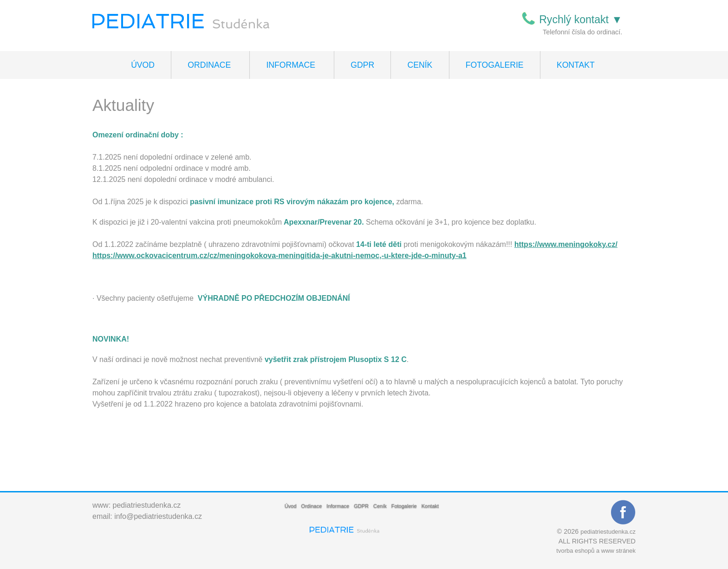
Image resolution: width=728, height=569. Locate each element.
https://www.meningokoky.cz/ (566, 244)
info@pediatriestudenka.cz (158, 516)
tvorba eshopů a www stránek (596, 551)
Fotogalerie (495, 65)
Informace (291, 65)
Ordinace (209, 65)
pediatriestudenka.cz (147, 505)
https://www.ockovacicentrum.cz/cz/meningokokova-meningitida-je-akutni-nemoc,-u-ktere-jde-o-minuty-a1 (279, 255)
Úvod (143, 65)
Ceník (420, 65)
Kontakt (576, 65)
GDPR (362, 65)
